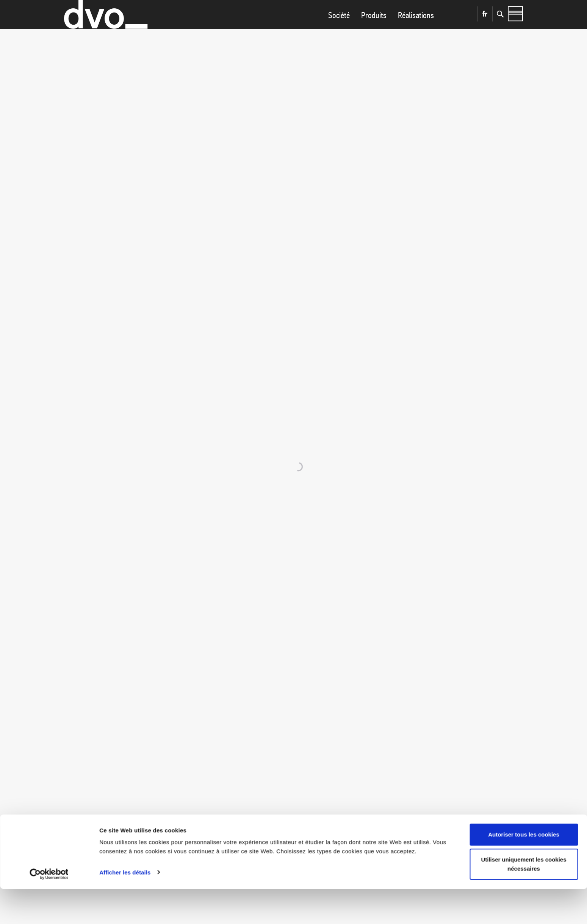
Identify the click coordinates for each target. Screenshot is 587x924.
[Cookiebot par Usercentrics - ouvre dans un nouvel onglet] (49, 909)
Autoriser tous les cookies (524, 870)
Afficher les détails (125, 908)
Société (339, 31)
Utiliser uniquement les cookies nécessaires (524, 899)
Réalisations (416, 31)
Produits (374, 31)
